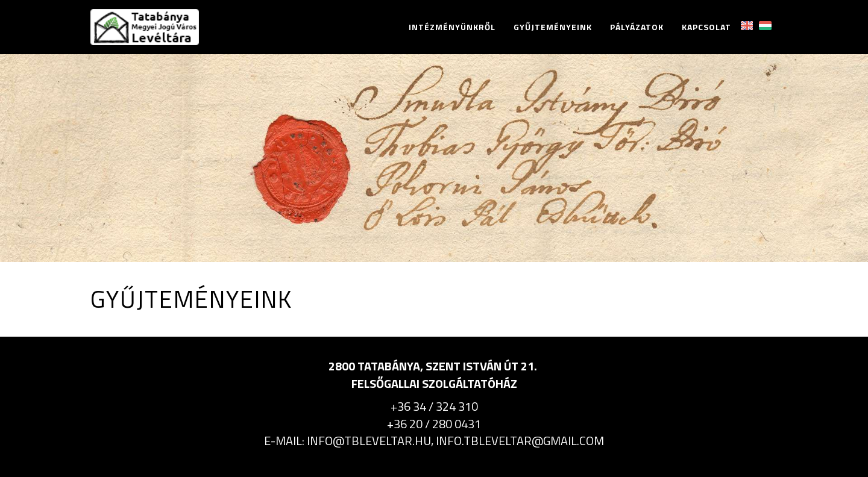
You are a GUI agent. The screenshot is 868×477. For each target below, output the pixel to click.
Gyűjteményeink (553, 27)
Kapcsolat (706, 27)
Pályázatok (637, 27)
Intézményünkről (452, 27)
